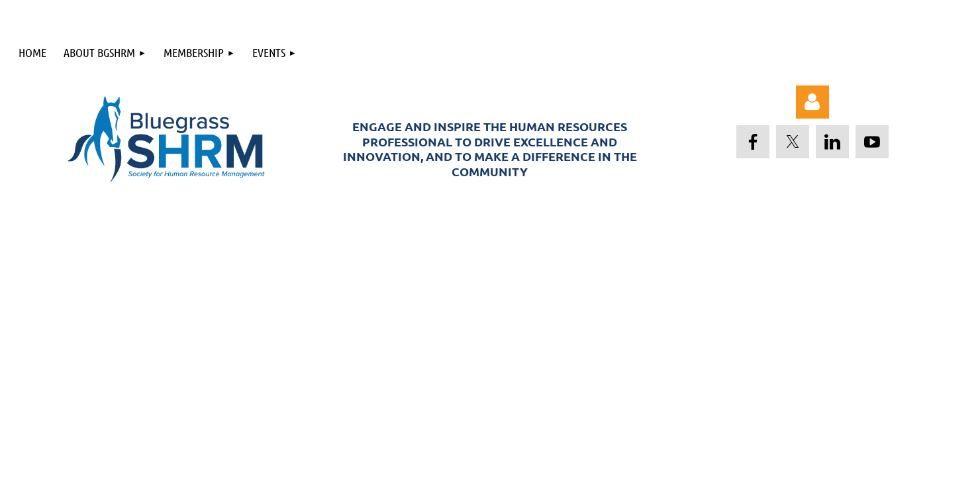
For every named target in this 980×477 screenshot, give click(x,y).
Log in (812, 102)
